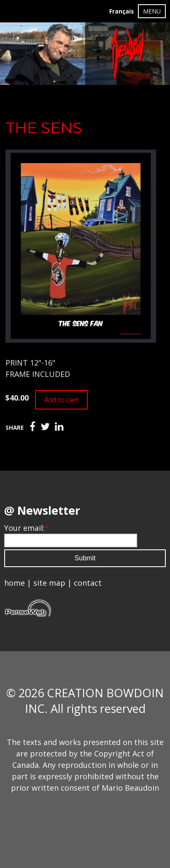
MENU (152, 11)
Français (121, 11)
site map (49, 583)
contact (88, 583)
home (15, 583)
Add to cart (61, 400)
